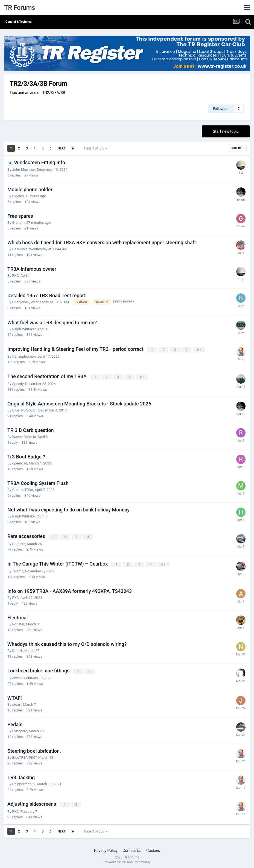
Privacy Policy (106, 848)
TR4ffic (18, 570)
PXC (15, 276)
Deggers (19, 543)
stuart (17, 703)
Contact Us (132, 848)
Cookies (153, 848)
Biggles (18, 196)
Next (62, 148)
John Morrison (24, 170)
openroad (20, 463)
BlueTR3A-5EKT (24, 410)
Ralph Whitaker (24, 329)
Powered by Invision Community (127, 860)
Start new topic (226, 131)
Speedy (18, 383)
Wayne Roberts (24, 436)
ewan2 (17, 676)
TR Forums (20, 8)
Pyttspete (20, 729)
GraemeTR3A (23, 489)
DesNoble (20, 249)
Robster (18, 623)
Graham (18, 223)
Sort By (237, 148)
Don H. (17, 649)
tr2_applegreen (24, 356)
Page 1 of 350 (96, 148)
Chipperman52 (24, 782)
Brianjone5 (21, 302)
